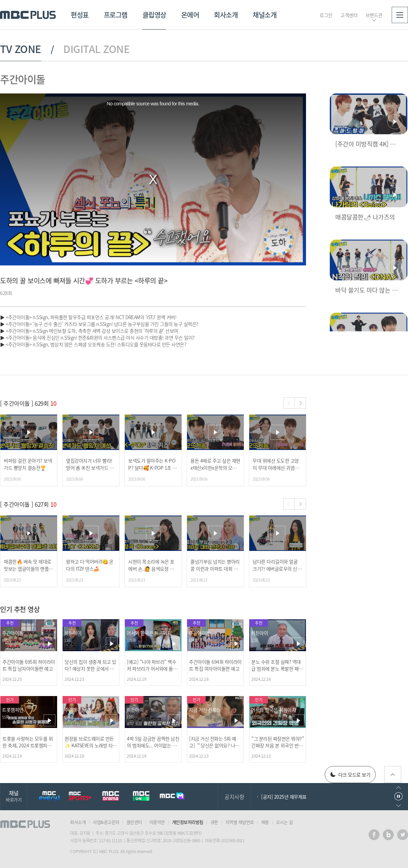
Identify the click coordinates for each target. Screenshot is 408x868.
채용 (265, 822)
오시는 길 (285, 822)
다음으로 (398, 806)
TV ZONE (21, 49)
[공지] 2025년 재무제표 (284, 797)
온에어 (190, 15)
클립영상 (154, 15)
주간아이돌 (23, 79)
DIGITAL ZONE (96, 49)
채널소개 (265, 15)
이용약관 (157, 822)
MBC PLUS (28, 15)
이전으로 (398, 788)
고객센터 (349, 15)
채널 (14, 796)
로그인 (326, 15)
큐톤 (214, 822)
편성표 (80, 15)
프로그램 (116, 15)
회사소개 (226, 15)
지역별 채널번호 (240, 822)
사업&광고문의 (106, 822)
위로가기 (393, 775)
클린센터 (134, 822)
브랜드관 (374, 15)
